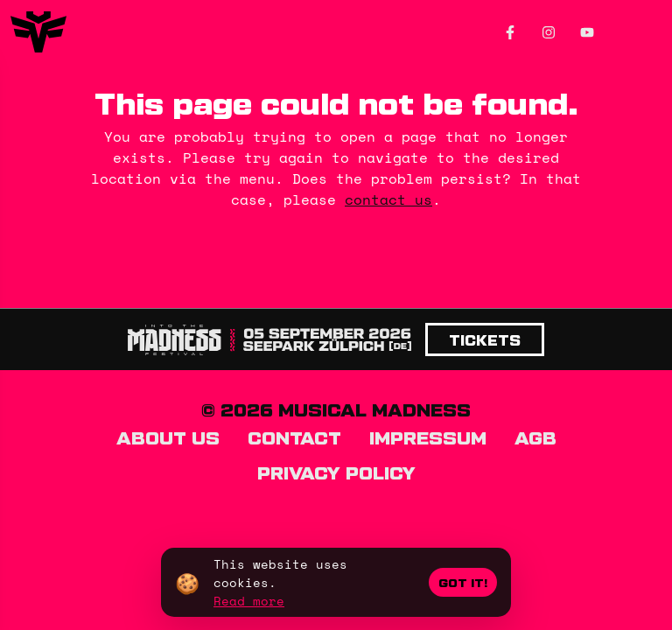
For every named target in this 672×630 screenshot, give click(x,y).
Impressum (428, 437)
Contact (294, 437)
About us (168, 437)
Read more (249, 601)
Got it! (463, 582)
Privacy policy (336, 472)
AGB (535, 437)
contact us (388, 199)
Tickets (485, 339)
